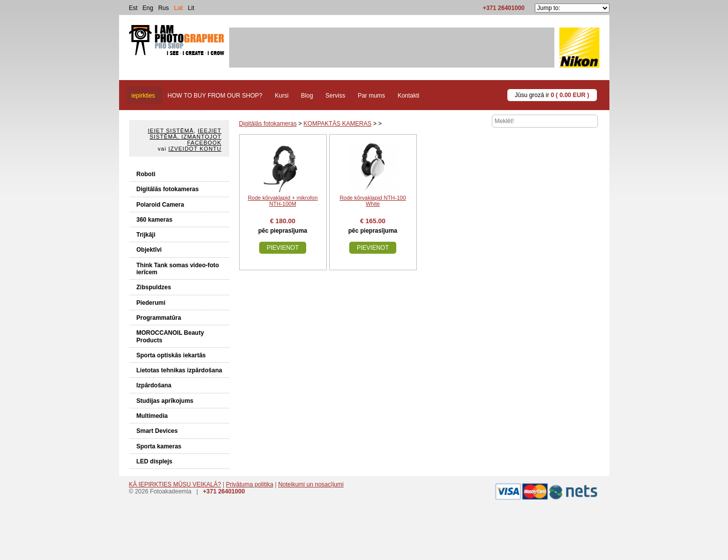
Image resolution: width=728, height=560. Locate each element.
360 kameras (155, 220)
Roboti (146, 174)
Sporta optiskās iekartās (171, 355)
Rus (163, 8)
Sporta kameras (159, 446)
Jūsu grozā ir (552, 95)
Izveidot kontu (195, 149)
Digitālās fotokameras (168, 189)
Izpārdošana (154, 385)
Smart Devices (157, 431)
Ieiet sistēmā (171, 131)
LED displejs (155, 461)
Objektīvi (149, 250)
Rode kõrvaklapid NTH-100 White (373, 201)
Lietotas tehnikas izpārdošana (179, 370)
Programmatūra (159, 318)
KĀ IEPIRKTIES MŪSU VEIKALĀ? (175, 484)
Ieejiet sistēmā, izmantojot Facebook (185, 137)
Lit (191, 8)
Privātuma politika (249, 484)
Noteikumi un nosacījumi (311, 484)
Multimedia (152, 416)
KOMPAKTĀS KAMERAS (338, 124)
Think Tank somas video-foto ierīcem (178, 269)
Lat (179, 8)
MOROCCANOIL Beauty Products (170, 336)
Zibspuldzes (154, 287)
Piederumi (151, 303)
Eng (148, 8)
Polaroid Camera (160, 205)
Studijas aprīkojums (165, 401)
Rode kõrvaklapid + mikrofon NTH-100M (283, 201)
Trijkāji (146, 235)
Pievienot (283, 248)
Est (133, 8)
